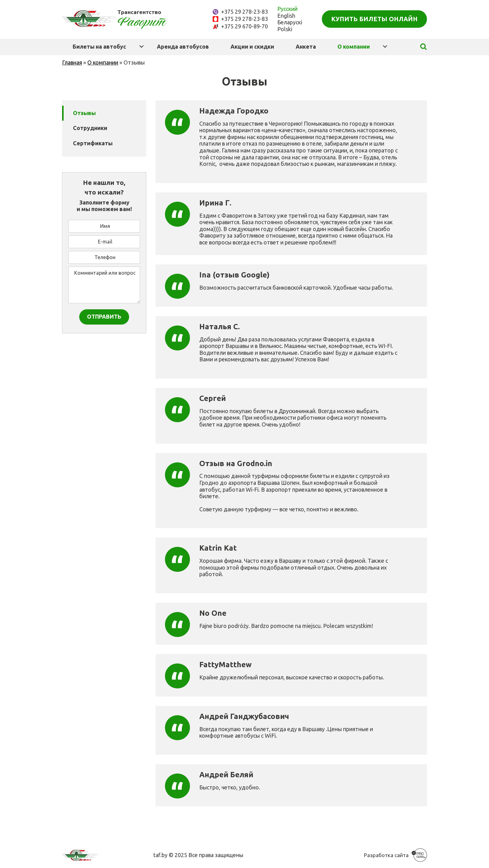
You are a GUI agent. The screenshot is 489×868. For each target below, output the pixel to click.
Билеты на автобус (99, 46)
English (286, 16)
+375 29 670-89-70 (244, 26)
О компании (354, 46)
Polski (285, 29)
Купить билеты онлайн (374, 19)
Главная (72, 62)
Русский (287, 9)
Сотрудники (90, 128)
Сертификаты (93, 143)
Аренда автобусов (183, 46)
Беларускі (290, 22)
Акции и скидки (252, 46)
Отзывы (84, 113)
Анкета (306, 46)
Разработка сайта (386, 855)
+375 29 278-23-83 (244, 12)
